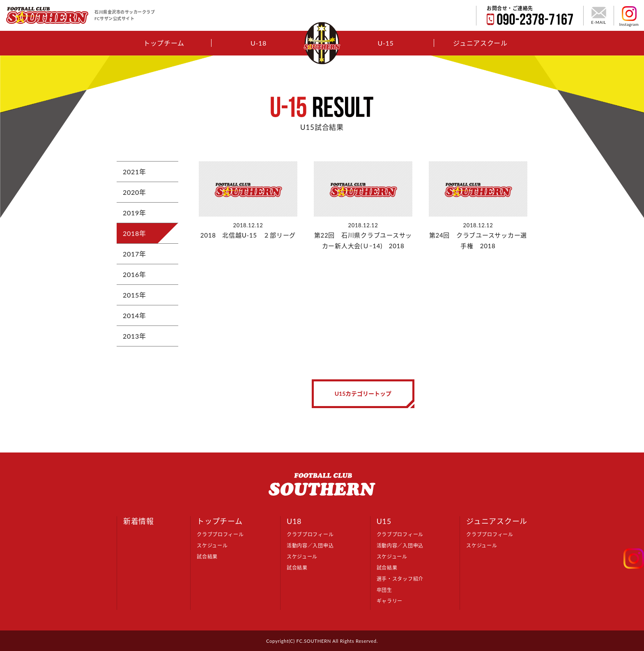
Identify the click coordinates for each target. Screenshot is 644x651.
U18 (294, 521)
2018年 (135, 233)
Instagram (629, 16)
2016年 (135, 274)
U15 (384, 521)
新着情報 (139, 521)
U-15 (385, 43)
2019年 (135, 213)
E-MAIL (598, 15)
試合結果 (207, 557)
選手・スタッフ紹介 (400, 579)
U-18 (259, 43)
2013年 (135, 336)
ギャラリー (390, 601)
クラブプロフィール (220, 534)
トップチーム (164, 43)
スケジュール (212, 546)
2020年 (135, 192)
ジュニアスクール (480, 43)
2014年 (135, 315)
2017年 (135, 254)
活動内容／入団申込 (310, 546)
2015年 (135, 295)
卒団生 (384, 590)
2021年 (135, 172)
